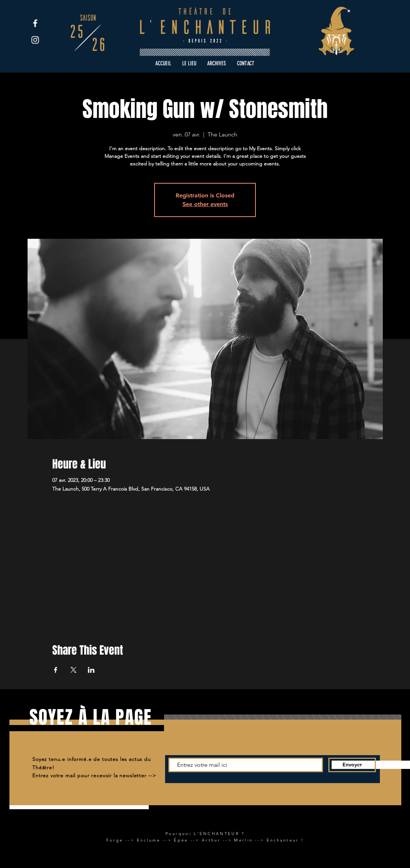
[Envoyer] (352, 765)
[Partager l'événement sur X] (73, 670)
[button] (217, 64)
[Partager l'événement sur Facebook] (56, 670)
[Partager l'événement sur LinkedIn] (91, 670)
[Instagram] (35, 40)
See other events (205, 204)
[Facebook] (35, 23)
